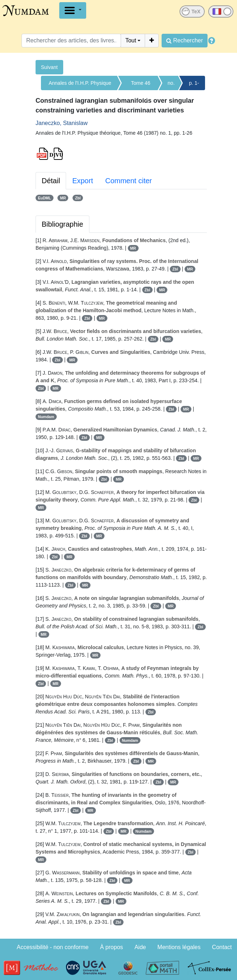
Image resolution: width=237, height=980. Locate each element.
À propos (112, 947)
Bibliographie (62, 224)
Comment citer (129, 181)
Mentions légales (179, 947)
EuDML (45, 198)
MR (63, 198)
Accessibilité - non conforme (53, 947)
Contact (222, 947)
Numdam (46, 417)
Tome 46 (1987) (141, 85)
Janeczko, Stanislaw (62, 123)
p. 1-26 (194, 85)
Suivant (49, 67)
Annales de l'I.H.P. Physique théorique (80, 85)
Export (83, 181)
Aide (140, 947)
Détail (51, 181)
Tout (131, 40)
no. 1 (171, 85)
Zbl (78, 198)
